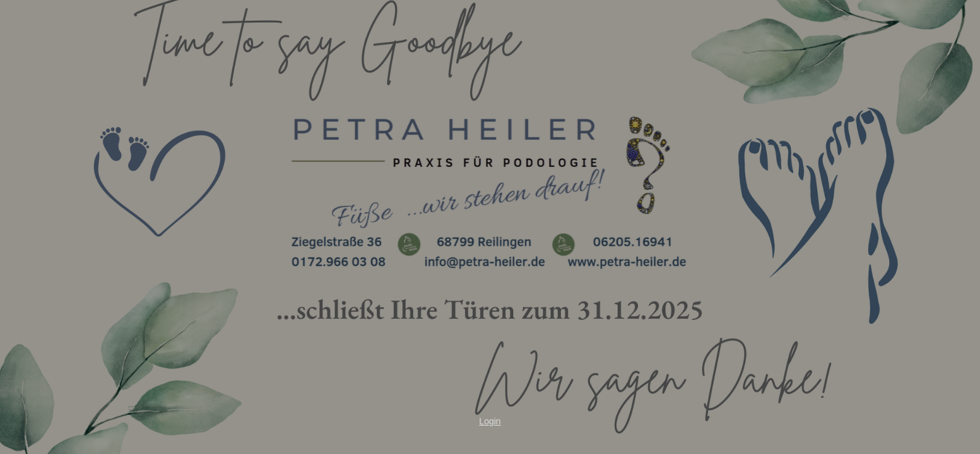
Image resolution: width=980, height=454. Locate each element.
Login (490, 421)
